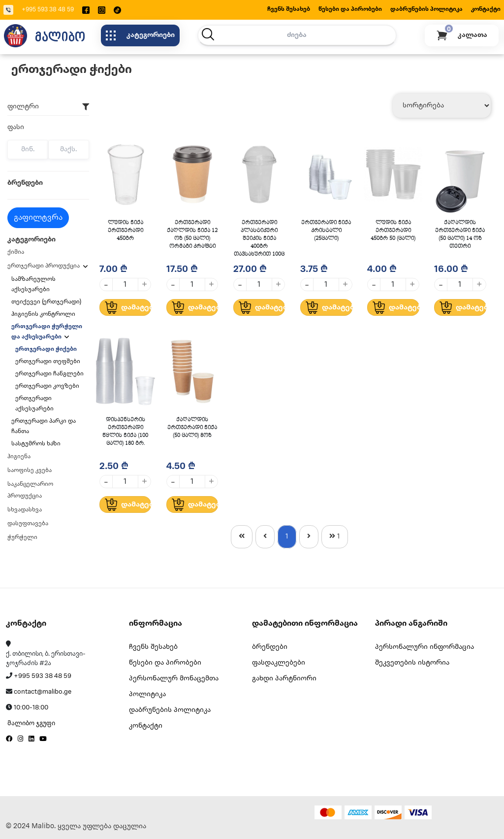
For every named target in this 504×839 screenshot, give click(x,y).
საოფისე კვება (30, 470)
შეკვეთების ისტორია (412, 663)
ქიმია (16, 252)
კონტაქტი (486, 9)
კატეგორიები (140, 35)
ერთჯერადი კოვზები (47, 386)
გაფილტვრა (38, 218)
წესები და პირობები (350, 9)
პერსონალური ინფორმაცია (425, 647)
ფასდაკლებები (279, 663)
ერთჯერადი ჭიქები (46, 349)
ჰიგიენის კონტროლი (44, 314)
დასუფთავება (28, 523)
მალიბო (60, 36)
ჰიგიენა (19, 456)
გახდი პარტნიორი (284, 679)
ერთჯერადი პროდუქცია (44, 266)
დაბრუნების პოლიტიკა (426, 9)
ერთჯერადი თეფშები (48, 361)
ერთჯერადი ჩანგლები (49, 374)
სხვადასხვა (25, 510)
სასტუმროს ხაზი (37, 444)
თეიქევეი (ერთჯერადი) (47, 302)
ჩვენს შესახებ (289, 9)
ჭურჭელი (22, 537)
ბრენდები (270, 647)
